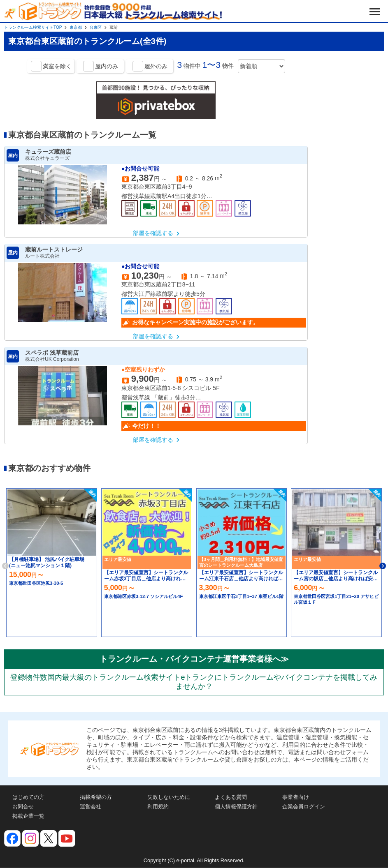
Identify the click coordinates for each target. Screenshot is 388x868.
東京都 (76, 27)
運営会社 (91, 807)
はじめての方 (28, 797)
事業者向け (296, 797)
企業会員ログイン (304, 807)
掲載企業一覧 (28, 816)
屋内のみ (107, 66)
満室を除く (57, 66)
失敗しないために (169, 797)
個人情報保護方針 (236, 807)
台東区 (95, 27)
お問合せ (23, 807)
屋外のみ (156, 66)
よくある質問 (231, 797)
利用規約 (158, 807)
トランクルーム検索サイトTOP (33, 27)
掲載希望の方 (96, 797)
